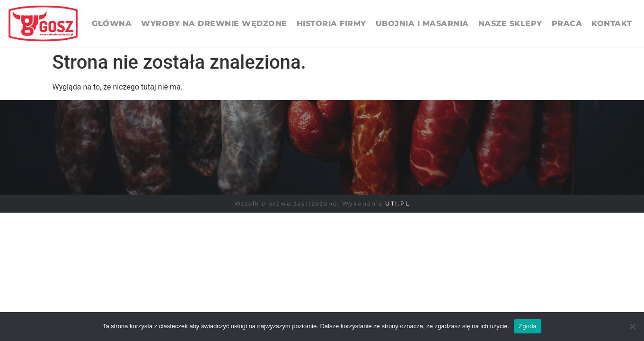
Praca (567, 23)
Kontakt (612, 23)
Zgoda (528, 326)
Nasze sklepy (510, 23)
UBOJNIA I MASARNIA (422, 23)
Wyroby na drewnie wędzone (214, 23)
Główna (112, 23)
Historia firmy (331, 23)
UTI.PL (397, 203)
